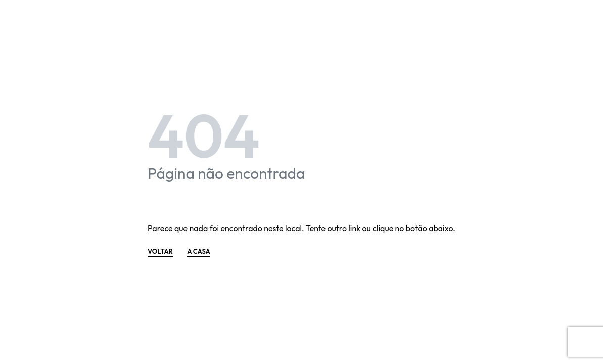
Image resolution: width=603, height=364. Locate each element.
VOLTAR (160, 252)
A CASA (199, 252)
